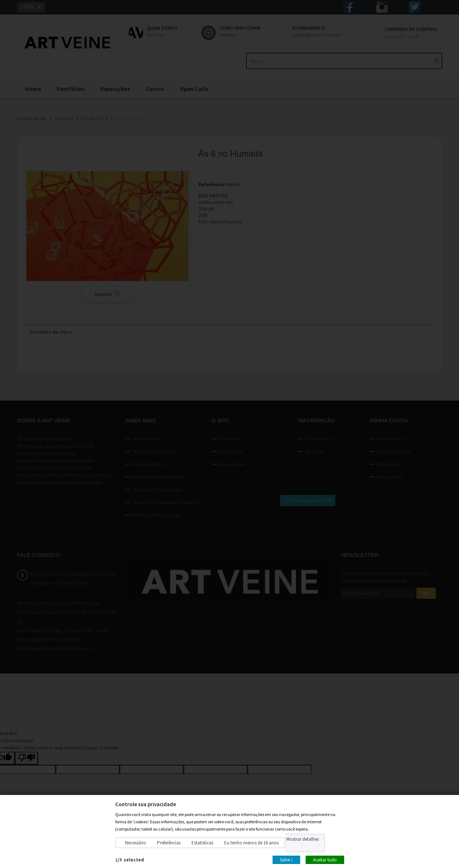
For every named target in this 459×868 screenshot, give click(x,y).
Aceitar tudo (325, 859)
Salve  (286, 859)
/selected (130, 859)
